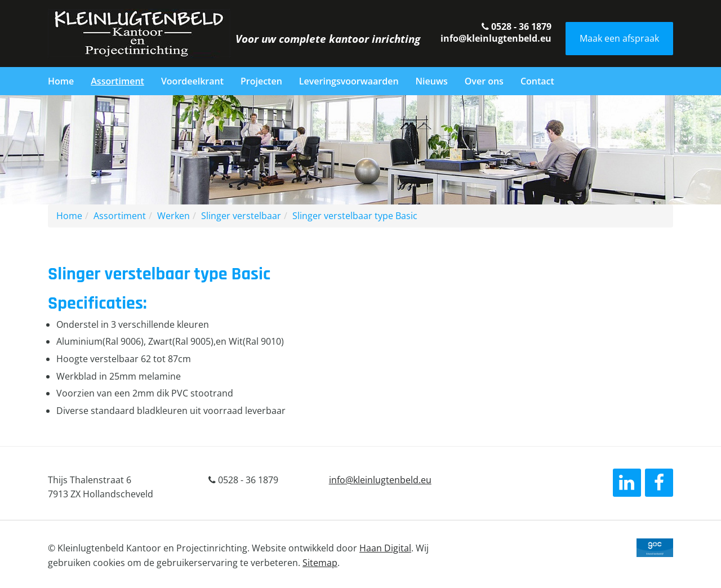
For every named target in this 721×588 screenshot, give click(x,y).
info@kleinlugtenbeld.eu (496, 38)
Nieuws (432, 81)
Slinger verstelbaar (241, 216)
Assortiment (117, 81)
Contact (537, 81)
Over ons (484, 81)
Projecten (261, 81)
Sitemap (320, 563)
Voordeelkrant (192, 81)
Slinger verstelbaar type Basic (355, 216)
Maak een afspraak (619, 38)
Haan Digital (385, 548)
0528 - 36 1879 (517, 26)
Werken (173, 216)
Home (61, 81)
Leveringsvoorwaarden (349, 81)
